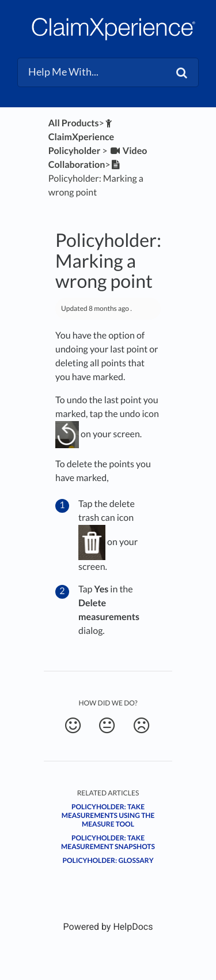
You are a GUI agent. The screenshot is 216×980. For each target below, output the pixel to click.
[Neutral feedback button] (107, 726)
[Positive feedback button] (73, 726)
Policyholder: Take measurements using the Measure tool (108, 815)
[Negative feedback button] (141, 726)
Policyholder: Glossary (108, 860)
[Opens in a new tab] (108, 927)
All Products (74, 123)
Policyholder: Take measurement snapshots (108, 842)
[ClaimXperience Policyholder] (82, 137)
